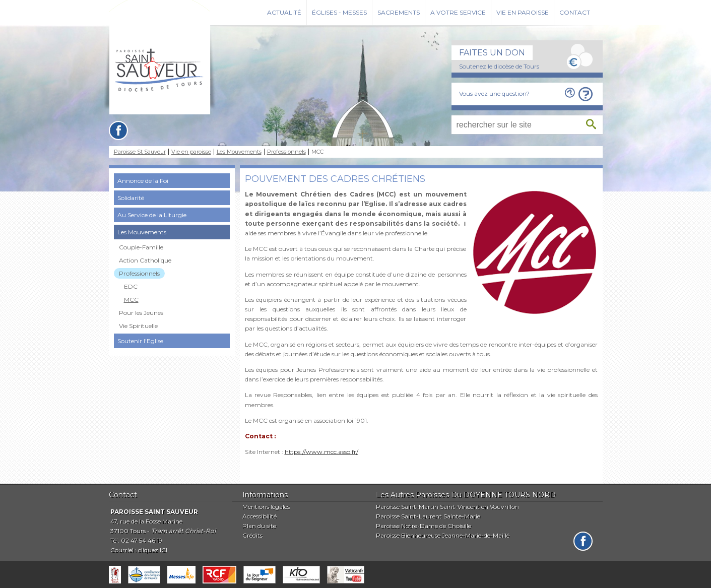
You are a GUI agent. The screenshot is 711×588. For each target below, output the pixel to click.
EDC (131, 286)
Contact (575, 12)
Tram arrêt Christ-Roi (183, 531)
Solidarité (131, 198)
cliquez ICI (153, 550)
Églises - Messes (339, 12)
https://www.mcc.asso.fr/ (321, 452)
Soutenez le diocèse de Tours (499, 66)
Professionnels (286, 152)
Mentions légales (266, 507)
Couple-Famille (141, 247)
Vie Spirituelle (138, 326)
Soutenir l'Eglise (140, 341)
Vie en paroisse (523, 12)
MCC (131, 300)
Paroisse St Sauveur (140, 152)
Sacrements (399, 12)
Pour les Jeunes (141, 313)
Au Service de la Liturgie (152, 215)
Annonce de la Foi (143, 181)
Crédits (252, 535)
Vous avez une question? (494, 93)
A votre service (458, 12)
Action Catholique (145, 260)
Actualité (284, 12)
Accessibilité (260, 516)
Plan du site (259, 526)
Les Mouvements (239, 152)
